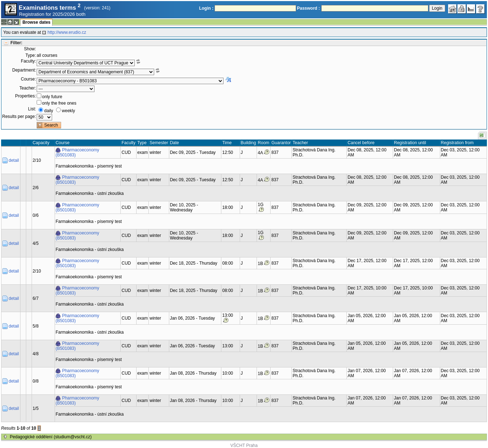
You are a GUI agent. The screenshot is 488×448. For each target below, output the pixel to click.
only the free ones (59, 103)
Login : (206, 8)
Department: (24, 70)
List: (32, 109)
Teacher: (28, 88)
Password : (308, 8)
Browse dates (36, 22)
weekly (68, 111)
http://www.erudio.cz (67, 32)
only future (52, 97)
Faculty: (28, 61)
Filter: (16, 43)
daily (49, 111)
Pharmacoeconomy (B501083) (77, 152)
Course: (28, 79)
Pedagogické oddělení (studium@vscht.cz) (51, 437)
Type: (31, 55)
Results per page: (19, 116)
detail (14, 160)
